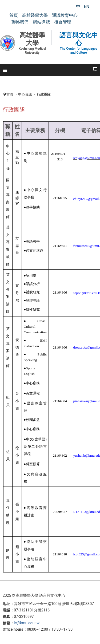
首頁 (10, 94)
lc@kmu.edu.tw (27, 623)
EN (87, 7)
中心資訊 (25, 94)
